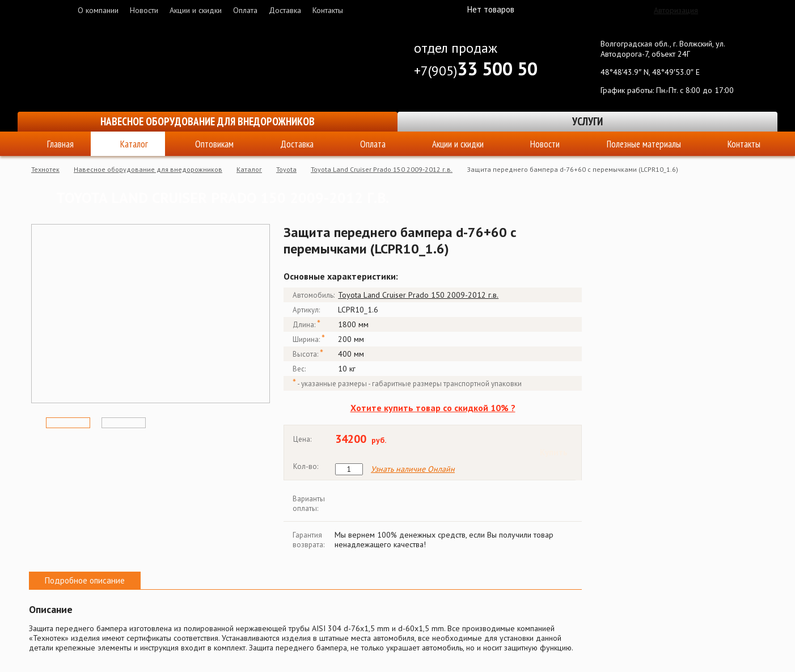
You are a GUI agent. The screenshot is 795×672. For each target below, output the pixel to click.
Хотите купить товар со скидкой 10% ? (433, 408)
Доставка (285, 10)
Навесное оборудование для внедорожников (208, 121)
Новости (144, 10)
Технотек (45, 169)
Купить (554, 452)
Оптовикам (214, 144)
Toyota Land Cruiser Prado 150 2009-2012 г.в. (382, 169)
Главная (60, 144)
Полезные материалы (644, 144)
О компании (98, 10)
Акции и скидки (196, 10)
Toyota (286, 169)
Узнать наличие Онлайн (413, 469)
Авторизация (676, 10)
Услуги (587, 121)
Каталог (134, 144)
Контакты (328, 10)
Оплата (245, 10)
